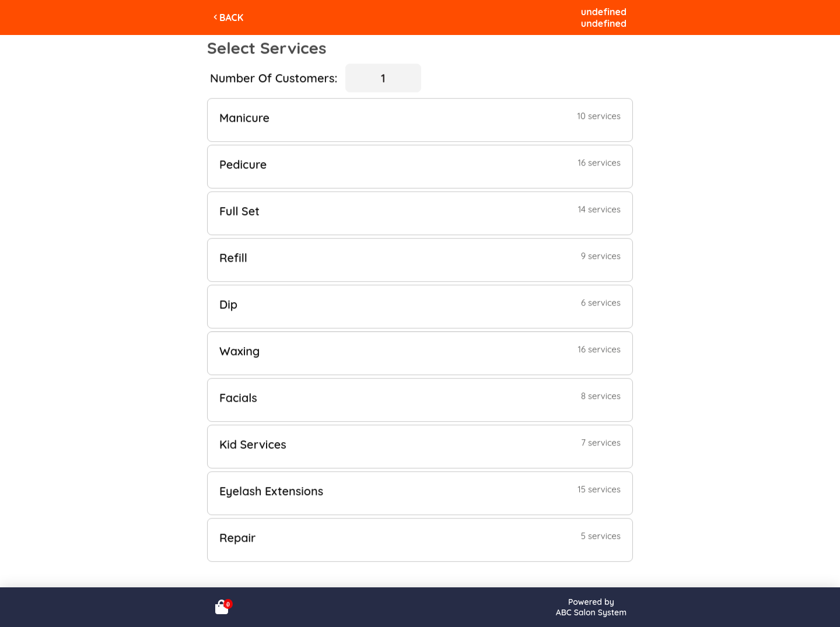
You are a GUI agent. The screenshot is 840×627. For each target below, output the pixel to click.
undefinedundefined (604, 17)
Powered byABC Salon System (591, 607)
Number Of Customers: (274, 78)
